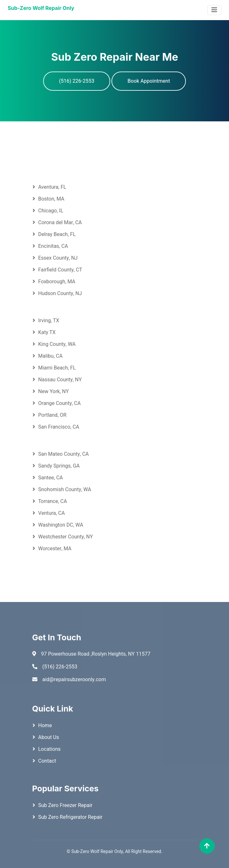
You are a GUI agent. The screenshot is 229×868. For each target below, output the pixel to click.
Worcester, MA (55, 549)
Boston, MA (51, 199)
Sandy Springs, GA (59, 466)
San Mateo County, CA (64, 454)
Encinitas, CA (53, 246)
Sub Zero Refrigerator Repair (70, 817)
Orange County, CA (60, 403)
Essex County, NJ (58, 258)
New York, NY (54, 392)
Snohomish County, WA (65, 490)
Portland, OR (53, 415)
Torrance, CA (53, 501)
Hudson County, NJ (60, 293)
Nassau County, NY (60, 380)
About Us (49, 737)
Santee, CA (51, 478)
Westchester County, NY (66, 537)
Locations (50, 749)
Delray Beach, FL (57, 234)
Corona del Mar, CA (60, 223)
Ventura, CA (52, 513)
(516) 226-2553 (77, 81)
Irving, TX (49, 321)
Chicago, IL (51, 211)
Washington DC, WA (61, 525)
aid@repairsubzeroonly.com (74, 680)
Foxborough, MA (57, 282)
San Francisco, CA (59, 427)
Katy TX (47, 332)
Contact (47, 761)
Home (45, 726)
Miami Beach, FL (57, 368)
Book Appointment (149, 81)
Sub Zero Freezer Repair (65, 805)
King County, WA (57, 344)
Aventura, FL (52, 187)
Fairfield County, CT (60, 270)
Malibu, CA (50, 356)
